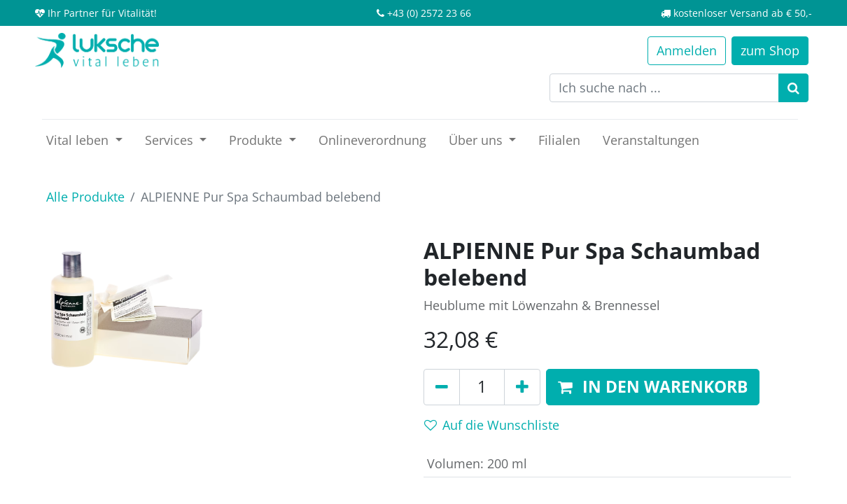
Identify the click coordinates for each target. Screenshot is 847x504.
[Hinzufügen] (522, 387)
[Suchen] (793, 88)
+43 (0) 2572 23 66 (429, 13)
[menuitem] (372, 140)
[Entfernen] (442, 387)
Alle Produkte (85, 197)
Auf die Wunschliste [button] (492, 425)
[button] (653, 387)
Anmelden (687, 50)
